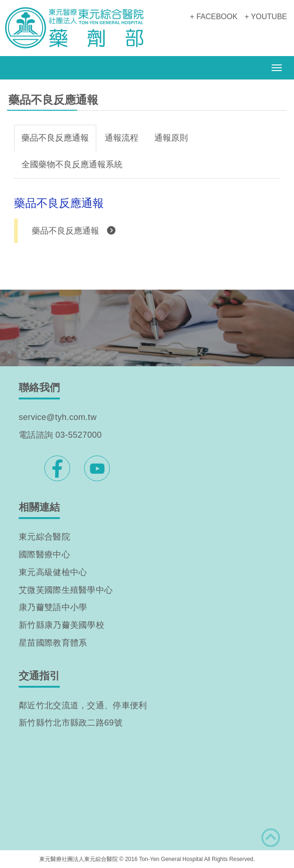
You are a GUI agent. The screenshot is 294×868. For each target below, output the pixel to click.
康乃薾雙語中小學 (53, 607)
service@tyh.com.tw (58, 417)
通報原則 (171, 138)
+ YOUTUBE (266, 17)
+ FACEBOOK (214, 17)
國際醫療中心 (44, 555)
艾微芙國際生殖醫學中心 (66, 590)
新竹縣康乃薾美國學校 (61, 625)
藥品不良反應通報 (55, 138)
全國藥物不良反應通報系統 (72, 164)
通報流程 (122, 138)
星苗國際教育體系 (53, 643)
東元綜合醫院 (44, 537)
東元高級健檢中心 (53, 572)
